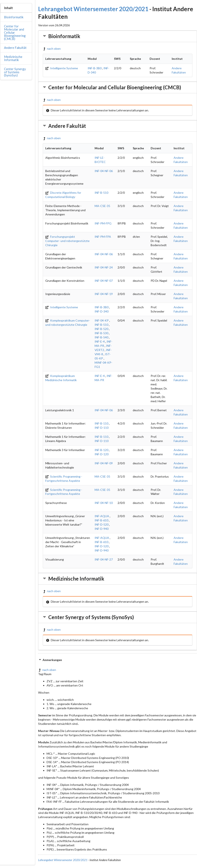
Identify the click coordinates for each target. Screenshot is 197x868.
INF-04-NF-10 (104, 503)
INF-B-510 (101, 193)
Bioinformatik (14, 17)
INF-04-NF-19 (104, 294)
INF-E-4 (100, 341)
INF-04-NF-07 (104, 281)
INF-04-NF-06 (104, 171)
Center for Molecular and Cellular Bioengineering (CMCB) (15, 32)
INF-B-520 (101, 329)
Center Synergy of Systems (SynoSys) (15, 72)
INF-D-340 (102, 311)
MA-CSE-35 (102, 206)
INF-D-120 (102, 454)
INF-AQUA (102, 516)
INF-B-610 (101, 520)
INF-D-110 (102, 428)
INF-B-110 (101, 423)
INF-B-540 (101, 337)
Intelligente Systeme (62, 68)
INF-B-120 (101, 450)
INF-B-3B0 (95, 68)
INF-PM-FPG (103, 223)
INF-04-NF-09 (104, 463)
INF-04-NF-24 (104, 267)
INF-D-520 (102, 524)
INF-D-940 (102, 529)
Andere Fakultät (15, 48)
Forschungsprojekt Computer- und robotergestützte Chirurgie (67, 241)
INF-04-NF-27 (104, 559)
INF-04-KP (102, 320)
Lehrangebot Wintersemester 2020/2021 (93, 9)
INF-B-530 (101, 333)
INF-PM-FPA (103, 237)
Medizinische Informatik (13, 58)
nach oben (52, 49)
